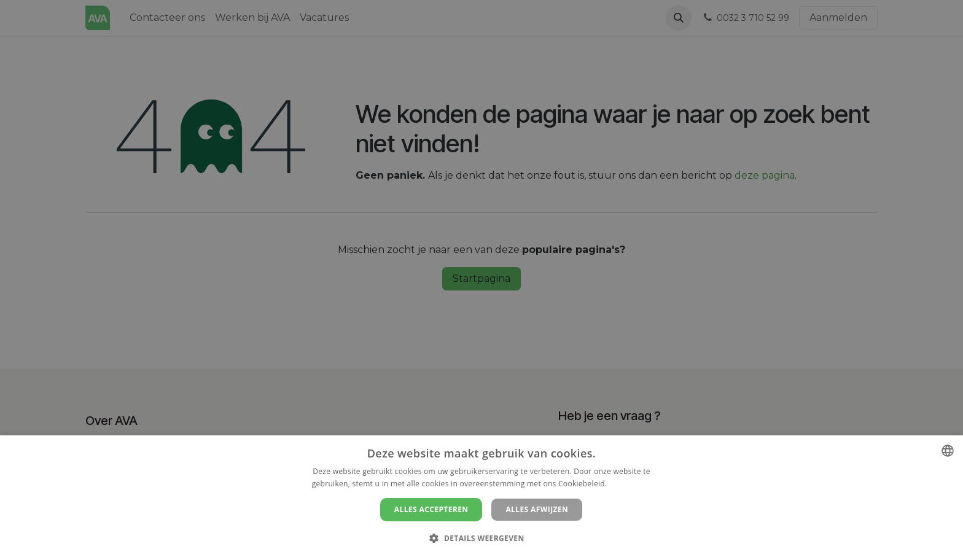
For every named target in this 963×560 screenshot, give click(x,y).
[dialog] (481, 498)
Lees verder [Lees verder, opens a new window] (630, 484)
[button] (481, 538)
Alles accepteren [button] (431, 509)
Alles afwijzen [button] (537, 509)
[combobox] (948, 451)
